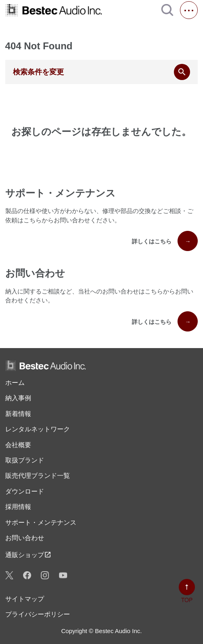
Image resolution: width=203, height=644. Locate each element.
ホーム (15, 383)
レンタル (38, 429)
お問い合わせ (25, 538)
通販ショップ (28, 555)
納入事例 (18, 398)
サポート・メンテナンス (41, 523)
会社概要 (18, 445)
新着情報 (18, 414)
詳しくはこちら (165, 241)
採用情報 (18, 507)
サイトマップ (25, 599)
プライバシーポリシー (38, 614)
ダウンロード (25, 491)
